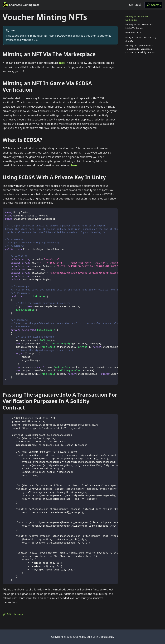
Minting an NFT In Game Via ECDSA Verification (139, 26)
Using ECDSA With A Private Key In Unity (141, 39)
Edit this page (13, 614)
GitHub (135, 5)
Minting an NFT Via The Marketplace (137, 18)
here (62, 63)
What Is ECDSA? (133, 33)
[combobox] (153, 5)
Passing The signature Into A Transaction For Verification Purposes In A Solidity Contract (140, 49)
